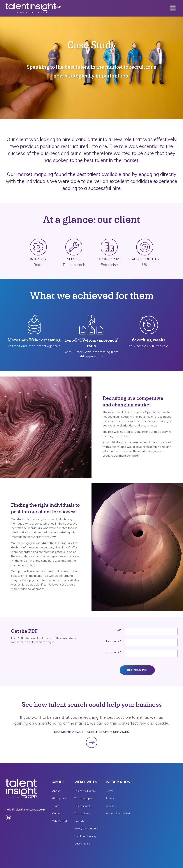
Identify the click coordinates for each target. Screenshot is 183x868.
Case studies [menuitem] (82, 844)
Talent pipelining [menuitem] (84, 813)
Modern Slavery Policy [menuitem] (119, 813)
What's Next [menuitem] (60, 821)
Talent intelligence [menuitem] (85, 791)
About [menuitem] (56, 791)
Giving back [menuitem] (59, 798)
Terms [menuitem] (110, 791)
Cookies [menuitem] (111, 806)
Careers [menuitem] (57, 813)
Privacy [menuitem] (110, 798)
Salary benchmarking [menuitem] (87, 829)
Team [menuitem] (56, 806)
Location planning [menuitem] (85, 836)
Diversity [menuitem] (79, 821)
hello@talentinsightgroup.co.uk (25, 809)
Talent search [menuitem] (82, 806)
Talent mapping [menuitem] (84, 798)
